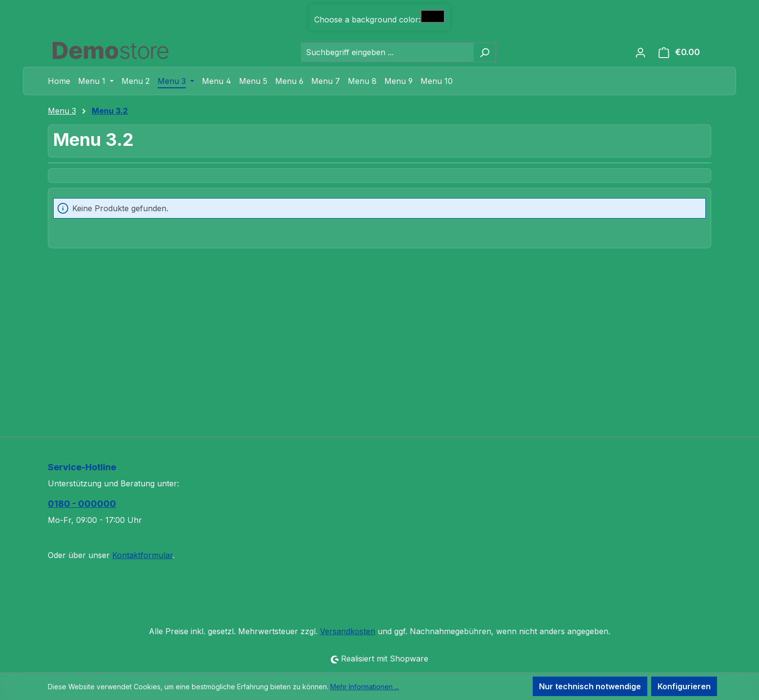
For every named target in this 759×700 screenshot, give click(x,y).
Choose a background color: (367, 20)
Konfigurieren (684, 686)
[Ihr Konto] (640, 52)
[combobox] (387, 52)
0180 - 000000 (82, 504)
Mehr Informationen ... (365, 687)
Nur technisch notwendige (590, 686)
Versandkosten (348, 631)
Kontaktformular (142, 555)
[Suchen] (485, 52)
